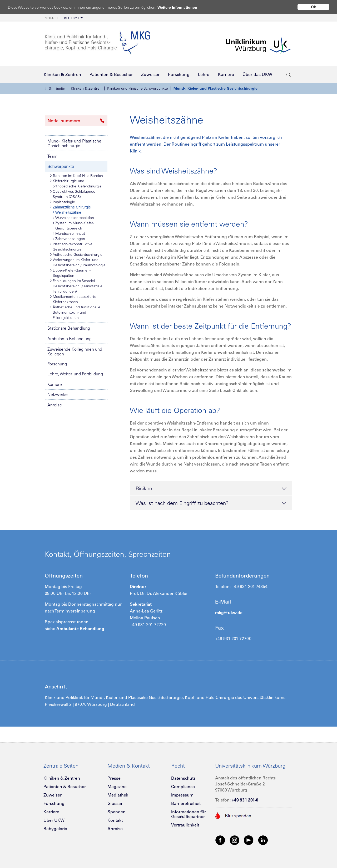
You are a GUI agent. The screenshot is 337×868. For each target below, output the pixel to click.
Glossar (115, 803)
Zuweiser (53, 795)
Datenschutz (183, 778)
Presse (114, 778)
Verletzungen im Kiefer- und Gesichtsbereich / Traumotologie (78, 262)
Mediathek (118, 795)
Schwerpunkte (61, 167)
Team (52, 156)
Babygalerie (55, 829)
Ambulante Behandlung (70, 339)
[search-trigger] (289, 74)
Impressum (182, 795)
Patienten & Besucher (65, 787)
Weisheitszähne (67, 212)
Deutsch (62, 18)
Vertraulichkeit (185, 825)
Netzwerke (58, 394)
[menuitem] (63, 18)
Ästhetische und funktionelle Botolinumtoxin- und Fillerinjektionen (75, 312)
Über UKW (54, 820)
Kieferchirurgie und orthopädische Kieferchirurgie (76, 183)
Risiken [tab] (211, 489)
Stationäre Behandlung (69, 328)
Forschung (57, 364)
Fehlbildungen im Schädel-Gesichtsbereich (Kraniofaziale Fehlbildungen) (76, 286)
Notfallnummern (76, 121)
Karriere (55, 384)
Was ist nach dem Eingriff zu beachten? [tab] (211, 503)
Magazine (117, 787)
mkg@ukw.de (229, 612)
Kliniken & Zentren (86, 88)
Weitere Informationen (182, 7)
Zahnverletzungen (69, 239)
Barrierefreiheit (186, 803)
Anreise (55, 405)
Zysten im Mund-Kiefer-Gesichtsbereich (73, 225)
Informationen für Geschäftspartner (189, 814)
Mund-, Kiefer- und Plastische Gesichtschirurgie (215, 88)
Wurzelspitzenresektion (73, 218)
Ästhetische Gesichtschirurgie (76, 254)
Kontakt (115, 820)
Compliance (183, 787)
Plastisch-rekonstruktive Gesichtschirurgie (71, 246)
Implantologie (63, 202)
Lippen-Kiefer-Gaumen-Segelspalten (70, 273)
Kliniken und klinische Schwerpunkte (138, 88)
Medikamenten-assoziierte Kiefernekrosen (73, 299)
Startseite (55, 89)
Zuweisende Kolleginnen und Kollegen (75, 351)
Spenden (117, 812)
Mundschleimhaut (69, 233)
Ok (313, 7)
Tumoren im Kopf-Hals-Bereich (76, 176)
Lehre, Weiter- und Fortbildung (75, 374)
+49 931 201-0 (245, 800)
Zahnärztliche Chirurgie (70, 207)
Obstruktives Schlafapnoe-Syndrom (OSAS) (73, 194)
